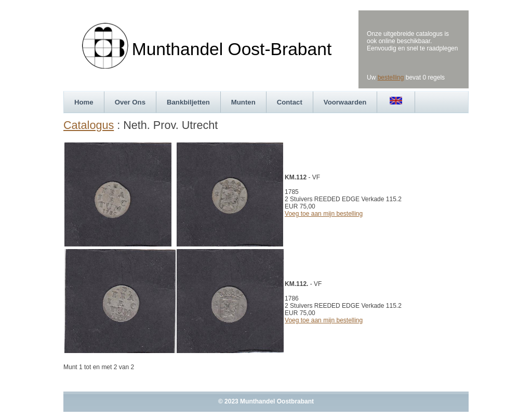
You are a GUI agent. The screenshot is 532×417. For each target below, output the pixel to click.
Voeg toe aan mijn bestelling (324, 214)
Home (84, 102)
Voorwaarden (345, 102)
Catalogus (89, 125)
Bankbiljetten (188, 102)
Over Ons (130, 102)
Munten (243, 102)
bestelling (391, 77)
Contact (290, 102)
